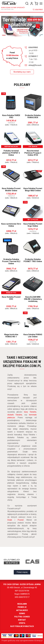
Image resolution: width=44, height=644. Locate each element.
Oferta (22, 623)
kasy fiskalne (30, 412)
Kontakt (22, 620)
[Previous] (6, 26)
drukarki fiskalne (15, 415)
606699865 (39, 10)
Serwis (22, 613)
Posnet (21, 520)
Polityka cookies (22, 617)
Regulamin (22, 604)
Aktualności (22, 610)
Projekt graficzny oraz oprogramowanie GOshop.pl (22, 641)
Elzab (10, 520)
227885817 (33, 56)
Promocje (22, 607)
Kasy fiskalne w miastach (22, 626)
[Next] (38, 26)
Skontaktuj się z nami (22, 72)
